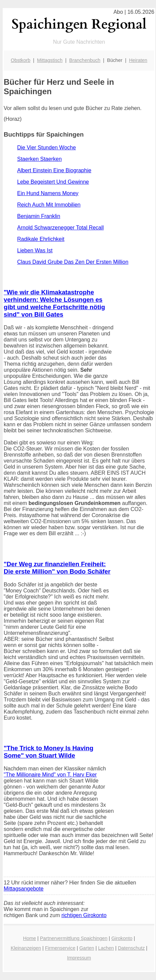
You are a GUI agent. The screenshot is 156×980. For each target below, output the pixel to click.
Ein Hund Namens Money (48, 193)
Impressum (79, 958)
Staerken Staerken (40, 159)
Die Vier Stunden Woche (47, 148)
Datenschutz (131, 948)
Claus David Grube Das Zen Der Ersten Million (73, 262)
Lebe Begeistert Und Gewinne (53, 182)
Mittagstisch (50, 60)
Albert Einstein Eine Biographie (54, 170)
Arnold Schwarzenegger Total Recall (61, 228)
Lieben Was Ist (35, 250)
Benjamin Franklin (39, 216)
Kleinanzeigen (26, 948)
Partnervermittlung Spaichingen (74, 938)
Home (30, 938)
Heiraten (138, 60)
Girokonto (122, 938)
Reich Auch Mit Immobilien (49, 205)
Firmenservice (60, 948)
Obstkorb (21, 60)
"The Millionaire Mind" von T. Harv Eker (50, 775)
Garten (87, 948)
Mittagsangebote (24, 889)
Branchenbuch (85, 60)
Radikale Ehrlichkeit (41, 239)
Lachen (106, 948)
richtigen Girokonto (84, 915)
